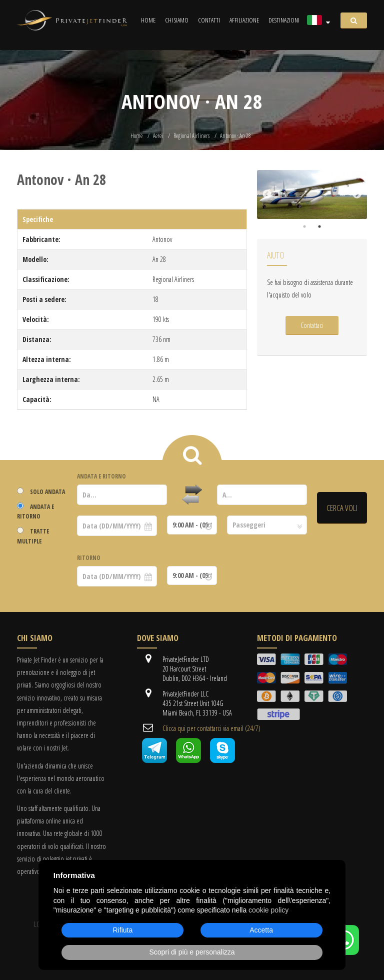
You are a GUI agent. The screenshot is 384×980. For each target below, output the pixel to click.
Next (357, 194)
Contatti (209, 20)
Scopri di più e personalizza (192, 952)
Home (148, 20)
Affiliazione (244, 20)
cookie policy (268, 910)
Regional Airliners (191, 136)
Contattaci (312, 325)
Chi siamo (177, 20)
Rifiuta (123, 930)
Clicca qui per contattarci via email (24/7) (211, 728)
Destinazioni (284, 20)
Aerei (158, 136)
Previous (267, 194)
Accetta (261, 930)
